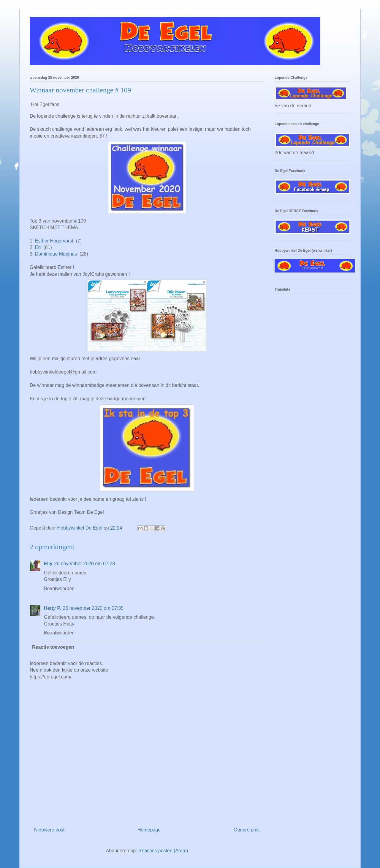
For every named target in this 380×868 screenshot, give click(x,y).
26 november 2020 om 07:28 (84, 564)
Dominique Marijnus (56, 254)
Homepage (149, 830)
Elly (48, 564)
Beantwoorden (59, 589)
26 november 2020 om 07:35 (93, 608)
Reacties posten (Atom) (163, 851)
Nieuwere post (49, 830)
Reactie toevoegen (53, 647)
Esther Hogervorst (54, 241)
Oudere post (247, 830)
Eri (38, 247)
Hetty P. (53, 608)
